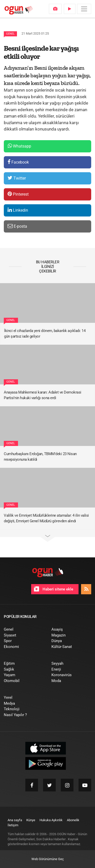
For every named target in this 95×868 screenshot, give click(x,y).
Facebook (18, 162)
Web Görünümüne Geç (48, 859)
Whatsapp (19, 146)
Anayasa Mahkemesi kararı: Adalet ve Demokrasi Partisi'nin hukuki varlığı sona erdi (43, 395)
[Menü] (84, 9)
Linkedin (18, 210)
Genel (10, 34)
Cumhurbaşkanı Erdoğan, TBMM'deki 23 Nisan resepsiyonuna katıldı (40, 457)
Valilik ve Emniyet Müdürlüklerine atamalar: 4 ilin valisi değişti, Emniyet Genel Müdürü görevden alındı (46, 518)
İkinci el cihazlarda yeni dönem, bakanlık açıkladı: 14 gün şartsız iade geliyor (45, 334)
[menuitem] (55, 9)
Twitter (17, 178)
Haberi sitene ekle (54, 589)
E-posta (17, 226)
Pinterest (18, 194)
